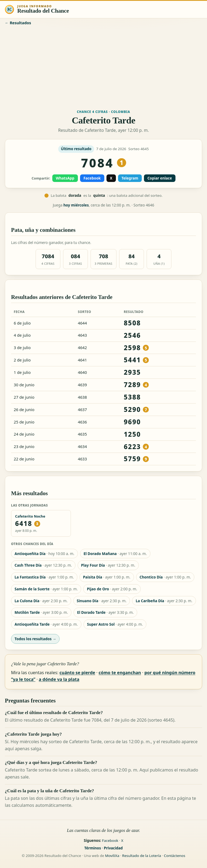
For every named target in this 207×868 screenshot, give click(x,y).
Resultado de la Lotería (142, 856)
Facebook (92, 178)
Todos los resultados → (35, 639)
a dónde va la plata (59, 679)
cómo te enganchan (120, 672)
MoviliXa (112, 856)
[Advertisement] (103, 67)
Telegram (130, 178)
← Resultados (18, 23)
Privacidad (113, 848)
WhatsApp (65, 178)
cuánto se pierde (77, 672)
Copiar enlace (160, 178)
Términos (93, 848)
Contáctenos (175, 856)
